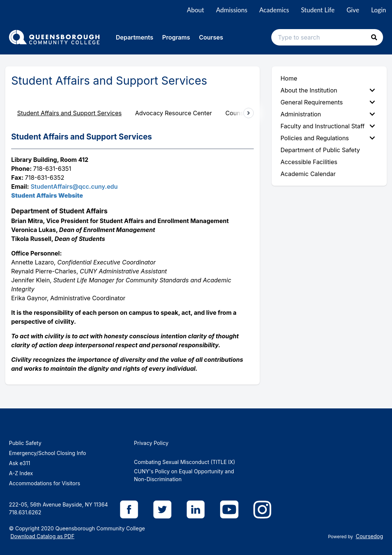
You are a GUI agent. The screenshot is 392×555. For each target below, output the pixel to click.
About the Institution (328, 90)
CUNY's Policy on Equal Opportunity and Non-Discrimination (184, 475)
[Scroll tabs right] (249, 113)
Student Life (318, 10)
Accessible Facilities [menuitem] (309, 162)
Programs (176, 37)
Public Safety (25, 443)
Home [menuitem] (289, 78)
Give (353, 10)
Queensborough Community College (100, 528)
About (195, 10)
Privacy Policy (151, 443)
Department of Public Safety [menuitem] (320, 150)
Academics (274, 10)
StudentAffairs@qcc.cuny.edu (74, 186)
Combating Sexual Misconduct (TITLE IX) (185, 462)
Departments (135, 37)
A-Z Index (21, 473)
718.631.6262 (25, 512)
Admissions (232, 10)
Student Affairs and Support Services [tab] (69, 113)
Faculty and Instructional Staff (328, 126)
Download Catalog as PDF (42, 536)
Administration (328, 114)
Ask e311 (20, 463)
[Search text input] (327, 37)
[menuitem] (329, 90)
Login (379, 10)
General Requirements (328, 102)
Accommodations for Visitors (45, 483)
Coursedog (369, 536)
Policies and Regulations (328, 138)
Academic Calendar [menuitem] (308, 174)
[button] (374, 37)
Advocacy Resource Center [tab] (173, 113)
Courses (211, 37)
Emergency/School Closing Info (48, 453)
